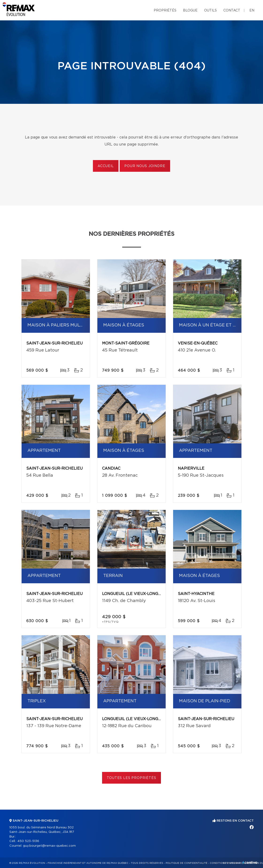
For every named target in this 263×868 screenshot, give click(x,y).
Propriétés (165, 11)
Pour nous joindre (145, 166)
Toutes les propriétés (131, 778)
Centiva (250, 862)
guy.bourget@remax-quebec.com (49, 846)
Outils (210, 11)
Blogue (190, 11)
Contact (232, 11)
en (252, 11)
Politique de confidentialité (187, 863)
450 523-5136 (28, 841)
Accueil (106, 166)
